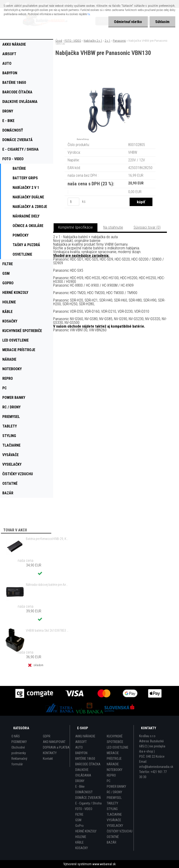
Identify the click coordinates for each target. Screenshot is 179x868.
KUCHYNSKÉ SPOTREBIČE (115, 739)
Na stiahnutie (113, 227)
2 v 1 (107, 41)
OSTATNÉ (113, 837)
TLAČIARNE (114, 814)
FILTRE (79, 814)
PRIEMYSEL (114, 798)
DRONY (80, 781)
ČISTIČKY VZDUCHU (120, 831)
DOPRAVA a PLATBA (56, 747)
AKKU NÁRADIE (85, 736)
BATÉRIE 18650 (85, 759)
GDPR (47, 736)
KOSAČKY (82, 848)
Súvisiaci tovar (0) (147, 227)
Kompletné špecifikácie (76, 227)
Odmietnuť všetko (128, 22)
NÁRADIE (113, 764)
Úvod (59, 41)
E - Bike (80, 787)
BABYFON (81, 753)
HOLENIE (81, 837)
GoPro (79, 826)
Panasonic (119, 41)
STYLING (112, 809)
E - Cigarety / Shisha (88, 803)
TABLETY (112, 803)
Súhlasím (162, 22)
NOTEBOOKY (115, 770)
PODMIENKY (19, 742)
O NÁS (16, 736)
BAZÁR (112, 842)
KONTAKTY (50, 753)
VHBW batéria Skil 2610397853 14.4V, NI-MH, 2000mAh (48, 631)
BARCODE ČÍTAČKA (88, 764)
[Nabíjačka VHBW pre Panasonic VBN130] (110, 75)
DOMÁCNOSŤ (84, 792)
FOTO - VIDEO (73, 41)
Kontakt (48, 759)
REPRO (111, 775)
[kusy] (73, 202)
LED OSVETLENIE (118, 747)
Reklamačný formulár (19, 761)
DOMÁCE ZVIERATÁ (88, 798)
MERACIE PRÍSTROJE (114, 756)
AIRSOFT (81, 742)
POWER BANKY (116, 787)
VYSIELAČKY (115, 826)
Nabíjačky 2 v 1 (93, 41)
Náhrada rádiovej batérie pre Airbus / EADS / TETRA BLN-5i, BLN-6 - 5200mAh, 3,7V (48, 585)
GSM (78, 820)
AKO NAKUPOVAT (54, 742)
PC (109, 781)
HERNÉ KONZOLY (86, 831)
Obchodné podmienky (19, 750)
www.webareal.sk (104, 864)
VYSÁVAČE (114, 820)
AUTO (79, 747)
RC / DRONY (114, 792)
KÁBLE (79, 842)
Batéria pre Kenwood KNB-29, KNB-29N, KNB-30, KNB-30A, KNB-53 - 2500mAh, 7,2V (48, 539)
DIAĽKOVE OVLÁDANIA (83, 773)
